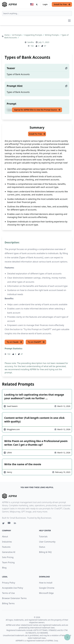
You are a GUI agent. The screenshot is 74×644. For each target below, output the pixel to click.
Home (7, 35)
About (5, 537)
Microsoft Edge (46, 593)
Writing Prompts (52, 35)
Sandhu (31, 42)
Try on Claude (14, 342)
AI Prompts (17, 35)
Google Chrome (47, 588)
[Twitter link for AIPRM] (3, 523)
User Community (47, 542)
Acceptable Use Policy (13, 588)
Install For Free (62, 4)
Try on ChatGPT (36, 342)
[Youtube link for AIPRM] (9, 524)
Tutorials (43, 537)
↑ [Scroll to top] (67, 637)
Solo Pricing (8, 557)
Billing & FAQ (45, 552)
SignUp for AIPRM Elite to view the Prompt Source (37, 110)
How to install (46, 583)
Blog (4, 568)
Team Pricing (8, 562)
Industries (7, 542)
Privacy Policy (9, 583)
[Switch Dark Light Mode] (37, 4)
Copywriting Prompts (33, 35)
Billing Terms (8, 603)
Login (45, 4)
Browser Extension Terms (14, 598)
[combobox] (37, 13)
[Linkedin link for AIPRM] (15, 524)
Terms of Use (8, 593)
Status (42, 547)
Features (6, 547)
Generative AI (9, 552)
